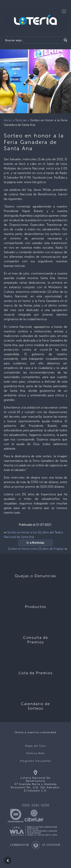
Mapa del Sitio (35, 746)
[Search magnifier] (66, 40)
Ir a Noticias (35, 543)
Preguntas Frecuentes (36, 761)
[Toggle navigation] (64, 11)
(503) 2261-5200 (35, 805)
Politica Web (36, 753)
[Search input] (33, 40)
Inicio (8, 120)
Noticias (21, 120)
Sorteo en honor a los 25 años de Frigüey (36, 549)
